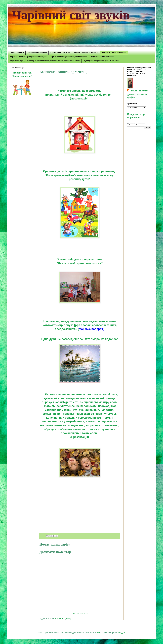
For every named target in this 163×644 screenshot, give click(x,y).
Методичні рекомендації (37, 52)
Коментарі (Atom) (63, 618)
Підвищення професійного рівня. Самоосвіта (101, 61)
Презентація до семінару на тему (80, 259)
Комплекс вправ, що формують (80, 91)
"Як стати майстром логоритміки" (80, 263)
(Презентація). (80, 99)
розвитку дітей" (80, 179)
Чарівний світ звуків (71, 15)
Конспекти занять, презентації (114, 52)
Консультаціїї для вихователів (86, 52)
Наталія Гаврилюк (139, 91)
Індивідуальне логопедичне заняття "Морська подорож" (80, 339)
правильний (54, 95)
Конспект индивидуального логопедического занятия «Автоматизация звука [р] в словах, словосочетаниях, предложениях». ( (80, 325)
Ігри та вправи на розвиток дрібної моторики (69, 57)
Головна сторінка (17, 52)
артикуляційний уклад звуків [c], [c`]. (88, 95)
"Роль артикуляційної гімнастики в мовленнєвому (80, 175)
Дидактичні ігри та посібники (103, 57)
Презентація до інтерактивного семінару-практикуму (80, 171)
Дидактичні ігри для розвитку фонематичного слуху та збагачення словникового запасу (45, 61)
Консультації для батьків (60, 52)
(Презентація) (80, 437)
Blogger (121, 633)
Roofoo (100, 633)
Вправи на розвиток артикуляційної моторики (29, 57)
